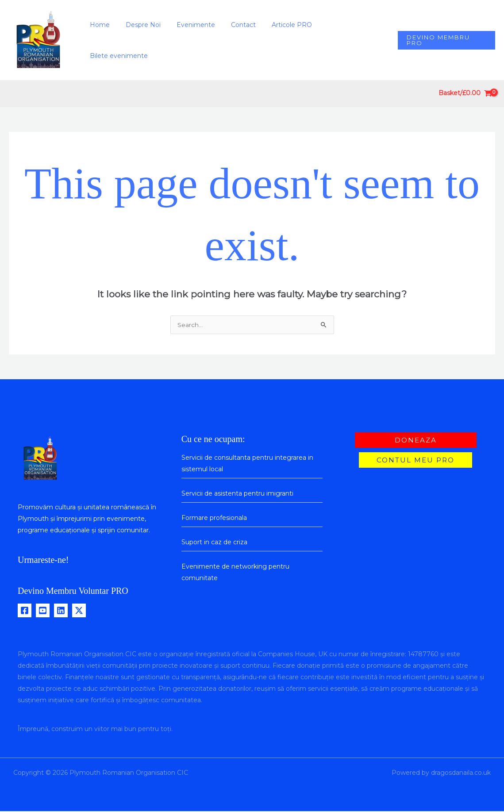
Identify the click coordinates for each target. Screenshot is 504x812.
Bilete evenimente (352, 40)
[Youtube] (43, 611)
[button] (446, 40)
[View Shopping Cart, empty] (465, 94)
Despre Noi (152, 40)
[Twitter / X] (79, 611)
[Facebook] (25, 611)
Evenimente (202, 40)
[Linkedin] (61, 611)
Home (113, 40)
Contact (246, 40)
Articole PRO (290, 40)
